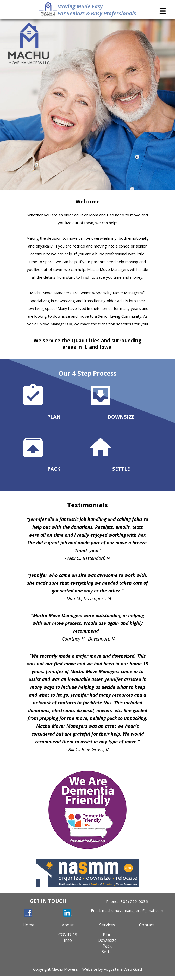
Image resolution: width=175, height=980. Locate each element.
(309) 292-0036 (134, 901)
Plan (107, 935)
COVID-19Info (68, 937)
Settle (107, 952)
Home (29, 925)
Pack (107, 946)
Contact (147, 925)
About (68, 925)
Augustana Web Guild (123, 969)
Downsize (107, 940)
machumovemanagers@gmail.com (133, 910)
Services (107, 925)
